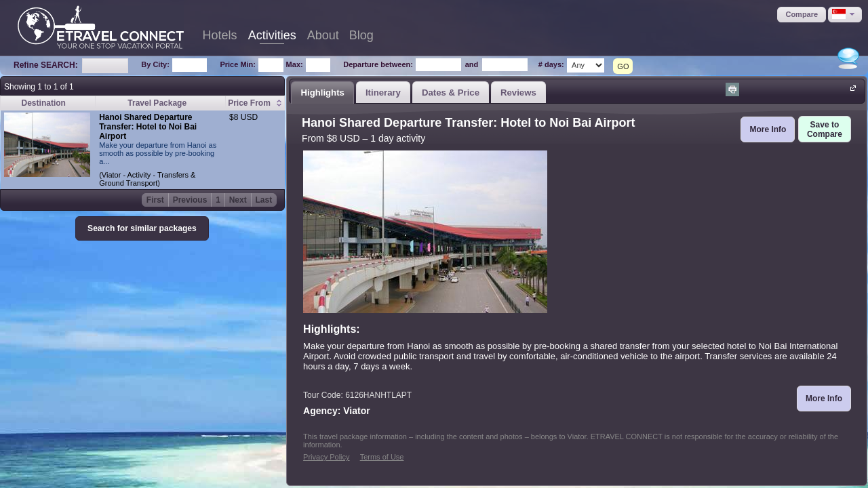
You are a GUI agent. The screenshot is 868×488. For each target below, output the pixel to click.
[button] (802, 15)
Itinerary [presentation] (383, 93)
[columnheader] (255, 103)
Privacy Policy (326, 457)
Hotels (220, 35)
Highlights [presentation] (322, 93)
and (472, 64)
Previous (190, 200)
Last (264, 200)
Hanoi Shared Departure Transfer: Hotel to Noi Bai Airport (148, 127)
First (155, 200)
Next (238, 200)
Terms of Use (382, 457)
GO (623, 66)
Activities (272, 35)
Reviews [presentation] (518, 93)
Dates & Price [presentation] (451, 93)
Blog (361, 35)
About (323, 35)
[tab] (322, 92)
